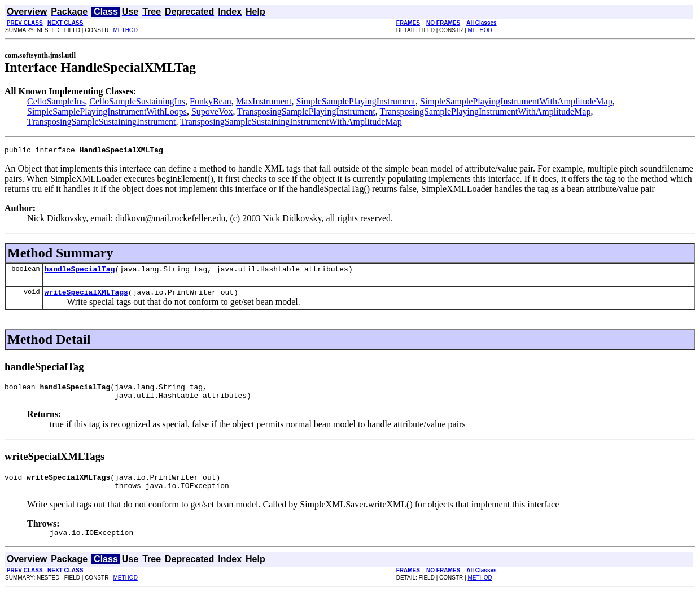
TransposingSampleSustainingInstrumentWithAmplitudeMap (291, 122)
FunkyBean (211, 101)
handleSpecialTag (80, 272)
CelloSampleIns (56, 101)
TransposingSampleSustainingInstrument (101, 122)
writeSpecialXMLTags (86, 297)
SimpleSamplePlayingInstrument (356, 101)
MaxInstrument (264, 101)
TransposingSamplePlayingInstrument (306, 111)
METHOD (126, 30)
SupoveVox (212, 111)
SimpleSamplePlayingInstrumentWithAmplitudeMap (516, 101)
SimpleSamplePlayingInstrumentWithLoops (107, 111)
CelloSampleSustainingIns (137, 101)
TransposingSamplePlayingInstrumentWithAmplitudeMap (485, 111)
